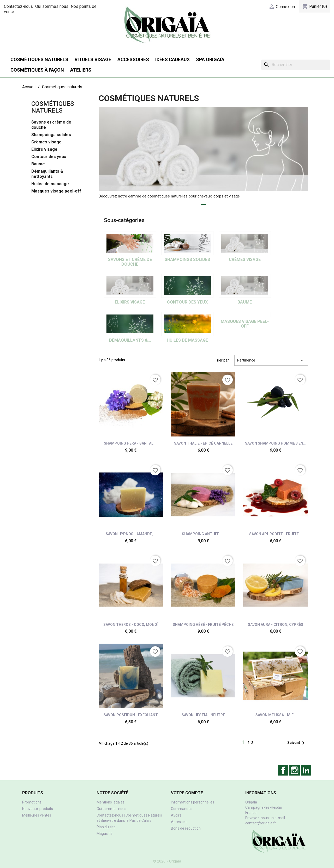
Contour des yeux (49, 157)
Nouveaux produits (38, 809)
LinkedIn (306, 770)
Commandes (182, 809)
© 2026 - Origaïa (167, 861)
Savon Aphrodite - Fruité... (276, 534)
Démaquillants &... (130, 340)
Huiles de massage (50, 184)
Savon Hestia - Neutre (203, 715)
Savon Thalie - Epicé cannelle (203, 443)
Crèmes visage (46, 142)
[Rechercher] (296, 65)
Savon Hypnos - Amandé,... (131, 534)
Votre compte (187, 793)
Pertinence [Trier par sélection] (271, 360)
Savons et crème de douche (51, 125)
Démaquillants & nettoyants (47, 174)
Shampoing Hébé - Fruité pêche (203, 625)
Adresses (179, 822)
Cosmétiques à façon (37, 70)
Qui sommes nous (52, 6)
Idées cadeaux (172, 59)
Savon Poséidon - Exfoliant (131, 715)
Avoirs (176, 815)
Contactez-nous (18, 6)
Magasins (105, 834)
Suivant (297, 743)
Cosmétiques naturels (39, 59)
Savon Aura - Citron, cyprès (276, 625)
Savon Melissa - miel (276, 715)
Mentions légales (111, 802)
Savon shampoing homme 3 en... (276, 443)
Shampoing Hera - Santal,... (131, 443)
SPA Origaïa (210, 59)
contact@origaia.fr (261, 823)
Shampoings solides (51, 135)
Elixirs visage (44, 149)
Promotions (32, 802)
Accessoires (133, 59)
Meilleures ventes (37, 815)
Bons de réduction (186, 828)
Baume (38, 164)
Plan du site (106, 827)
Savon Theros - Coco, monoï (131, 625)
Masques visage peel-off (56, 191)
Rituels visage (93, 59)
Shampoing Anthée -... (203, 534)
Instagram (295, 770)
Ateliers (81, 70)
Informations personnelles (193, 802)
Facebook (283, 770)
